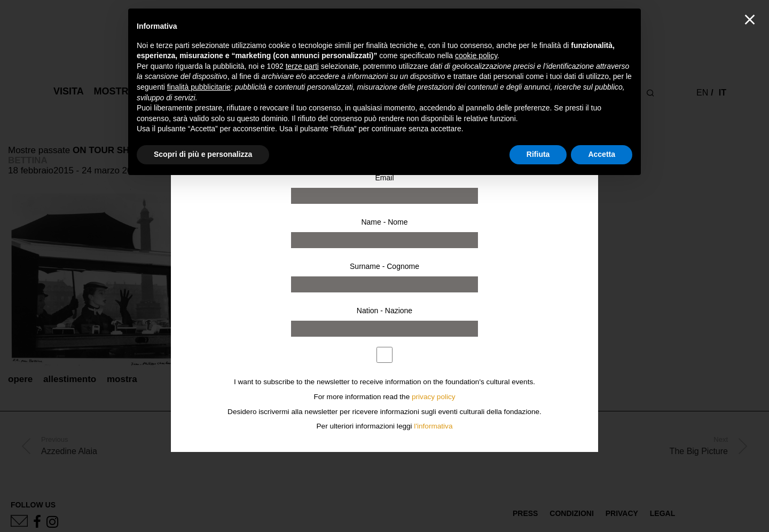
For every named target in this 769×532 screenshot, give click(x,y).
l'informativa (433, 426)
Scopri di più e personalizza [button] (203, 154)
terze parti (302, 66)
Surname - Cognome (384, 266)
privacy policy (434, 397)
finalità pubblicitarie (199, 87)
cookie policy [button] (476, 55)
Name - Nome (384, 222)
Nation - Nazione (384, 311)
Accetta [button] (602, 154)
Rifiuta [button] (538, 154)
